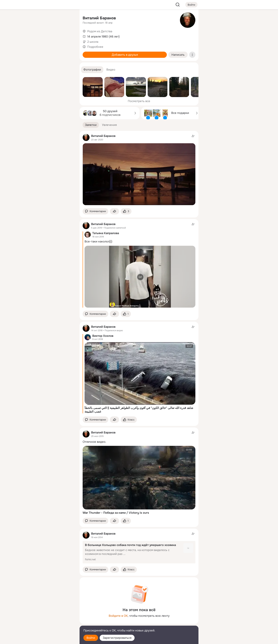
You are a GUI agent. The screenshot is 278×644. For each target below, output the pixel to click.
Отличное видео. (94, 442)
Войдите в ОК (118, 616)
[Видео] (68, 36)
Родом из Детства (100, 31)
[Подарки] (34, 53)
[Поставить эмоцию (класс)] (126, 211)
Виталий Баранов (99, 18)
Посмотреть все (139, 101)
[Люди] (51, 36)
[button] (92, 70)
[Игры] (68, 53)
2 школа (93, 42)
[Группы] (68, 19)
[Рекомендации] (51, 70)
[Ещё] (51, 614)
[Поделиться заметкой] (114, 211)
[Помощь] (34, 70)
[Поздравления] (51, 53)
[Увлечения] (51, 19)
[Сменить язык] (51, 622)
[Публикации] (34, 36)
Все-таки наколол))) (98, 241)
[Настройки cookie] (51, 639)
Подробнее (95, 47)
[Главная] (34, 19)
